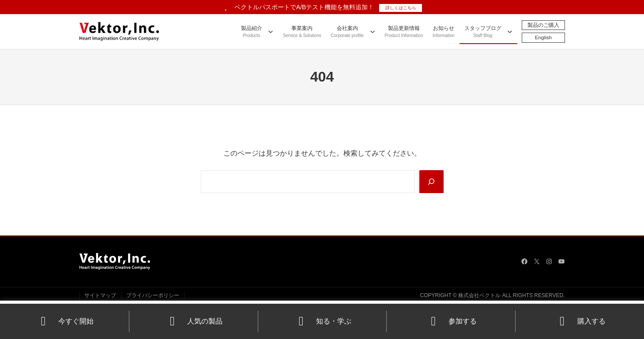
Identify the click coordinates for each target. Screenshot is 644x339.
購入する (580, 321)
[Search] (431, 182)
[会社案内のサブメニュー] (372, 31)
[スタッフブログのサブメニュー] (510, 31)
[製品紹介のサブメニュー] (271, 31)
